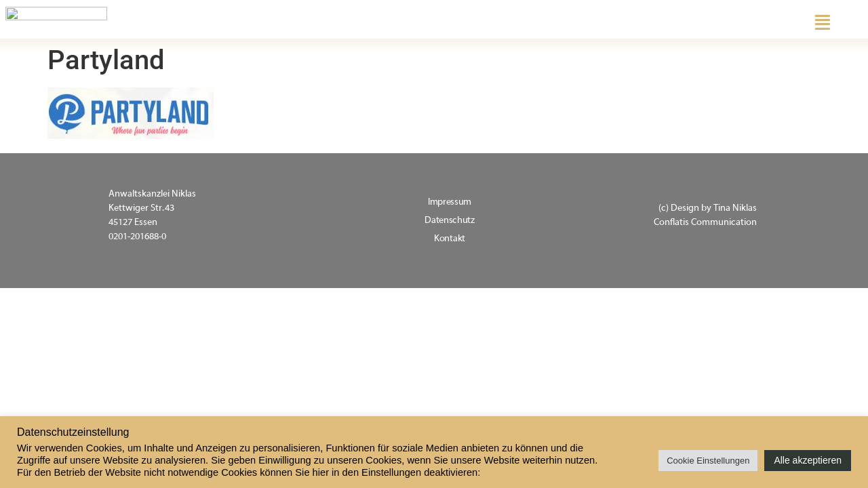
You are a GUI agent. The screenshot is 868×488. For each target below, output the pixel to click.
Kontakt (450, 239)
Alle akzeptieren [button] (808, 460)
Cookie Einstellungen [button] (708, 461)
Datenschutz (450, 220)
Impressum (450, 202)
